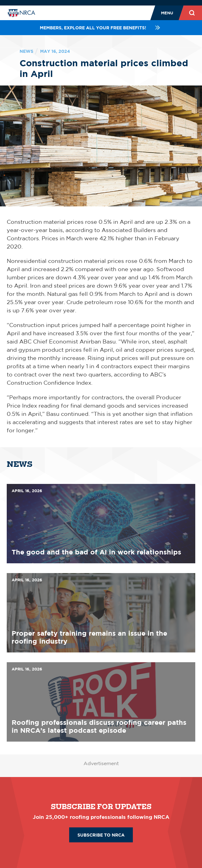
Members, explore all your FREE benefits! (101, 28)
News (26, 51)
